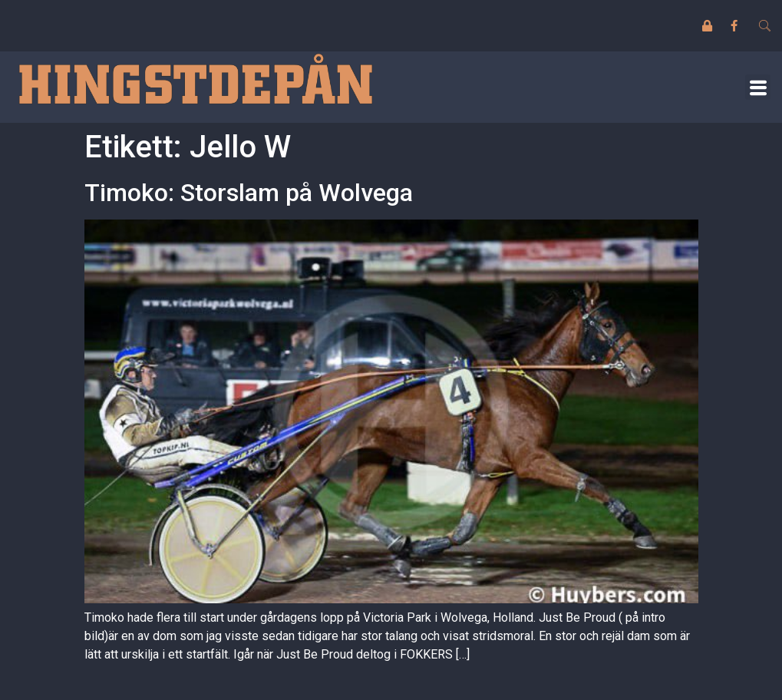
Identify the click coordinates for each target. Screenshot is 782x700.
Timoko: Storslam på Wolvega (249, 193)
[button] (758, 87)
